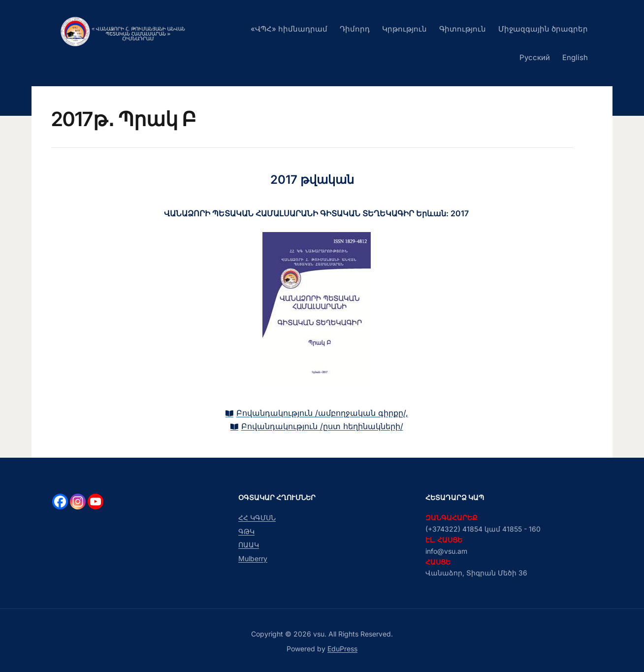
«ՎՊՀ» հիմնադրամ (289, 29)
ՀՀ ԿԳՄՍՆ (257, 518)
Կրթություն (404, 29)
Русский (535, 57)
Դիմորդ (355, 29)
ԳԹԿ (246, 531)
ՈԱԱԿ (249, 545)
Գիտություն (463, 29)
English (575, 57)
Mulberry (253, 558)
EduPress (342, 649)
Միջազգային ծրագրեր (543, 29)
